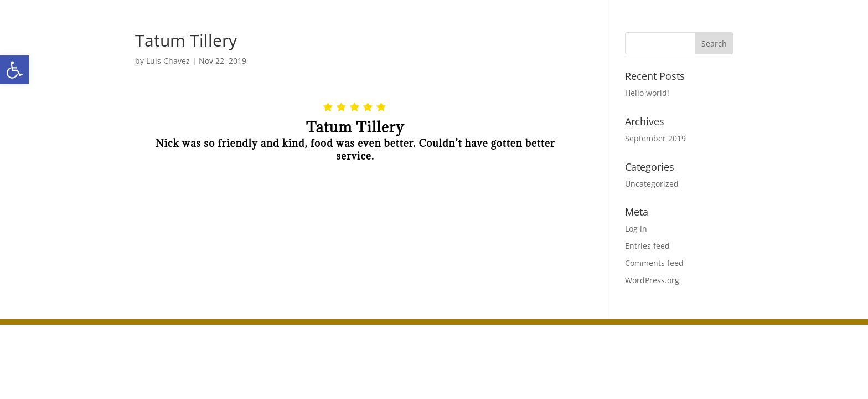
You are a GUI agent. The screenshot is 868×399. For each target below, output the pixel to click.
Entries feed (647, 246)
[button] (14, 70)
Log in (636, 229)
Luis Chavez (168, 61)
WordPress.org (652, 280)
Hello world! (647, 93)
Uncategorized (652, 184)
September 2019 (655, 138)
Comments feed (654, 263)
